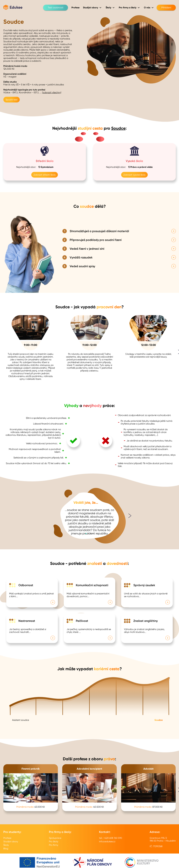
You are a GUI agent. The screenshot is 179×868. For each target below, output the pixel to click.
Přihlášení (166, 8)
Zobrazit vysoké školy (134, 175)
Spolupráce (55, 838)
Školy (6, 845)
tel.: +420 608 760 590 (111, 838)
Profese (7, 838)
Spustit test (12, 100)
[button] (86, 534)
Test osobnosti (56, 8)
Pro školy (54, 841)
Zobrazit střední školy (45, 175)
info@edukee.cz (107, 841)
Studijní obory (11, 841)
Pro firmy (54, 845)
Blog (6, 848)
